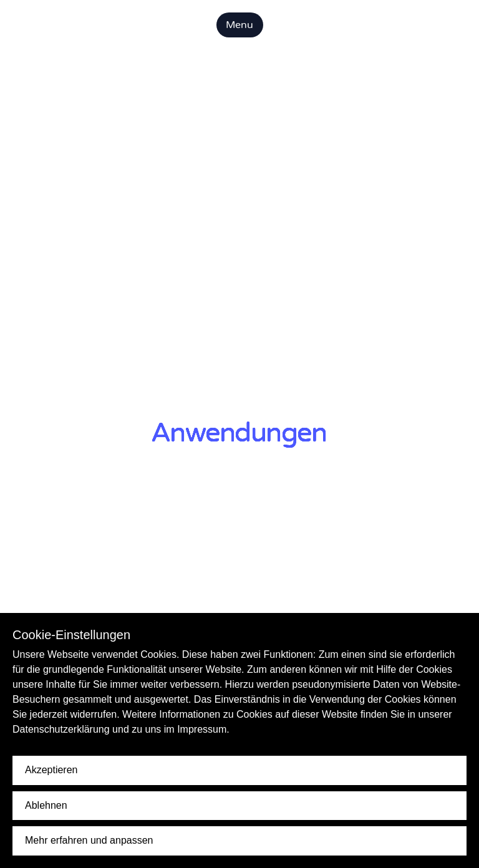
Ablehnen (46, 805)
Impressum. (203, 729)
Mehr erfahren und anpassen (89, 840)
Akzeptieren (51, 770)
